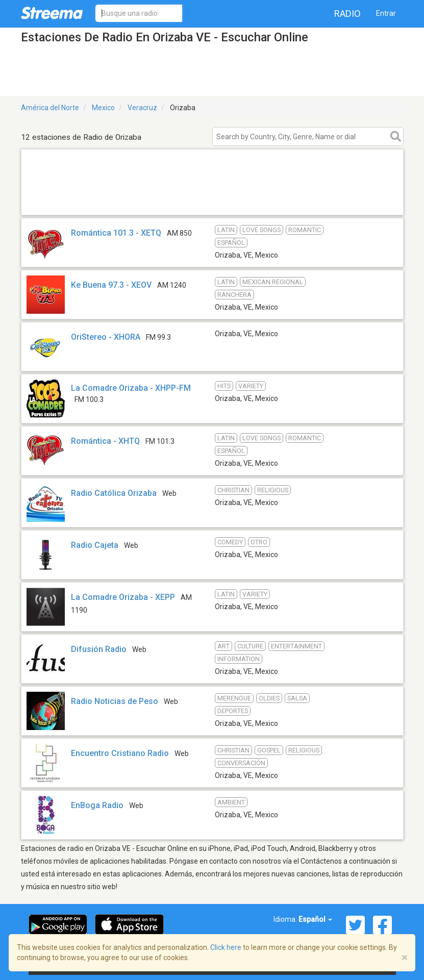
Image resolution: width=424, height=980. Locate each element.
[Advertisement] (212, 202)
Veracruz (142, 108)
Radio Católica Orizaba (114, 493)
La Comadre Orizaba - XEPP (123, 597)
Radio (347, 14)
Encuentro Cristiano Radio (120, 753)
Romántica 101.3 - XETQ (116, 233)
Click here (226, 947)
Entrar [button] (386, 13)
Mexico (103, 108)
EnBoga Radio (97, 805)
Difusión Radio (99, 649)
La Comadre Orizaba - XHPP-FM (131, 388)
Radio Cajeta (95, 545)
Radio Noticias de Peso (115, 701)
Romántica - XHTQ (105, 441)
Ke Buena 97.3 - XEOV (111, 285)
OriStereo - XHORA (106, 337)
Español (315, 919)
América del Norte (50, 108)
